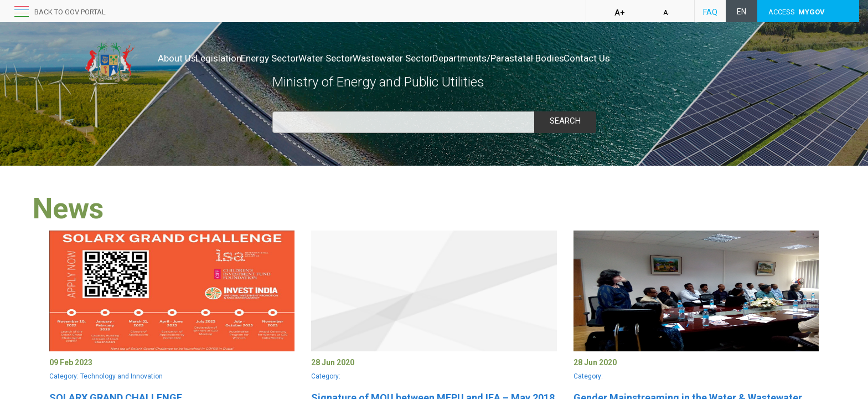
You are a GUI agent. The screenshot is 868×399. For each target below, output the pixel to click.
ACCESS (797, 12)
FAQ (710, 12)
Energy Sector (293, 58)
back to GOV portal (70, 12)
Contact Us (657, 58)
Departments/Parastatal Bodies (556, 58)
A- (666, 13)
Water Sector (361, 58)
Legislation (230, 58)
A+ (620, 13)
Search (565, 121)
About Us (177, 58)
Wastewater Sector (439, 58)
